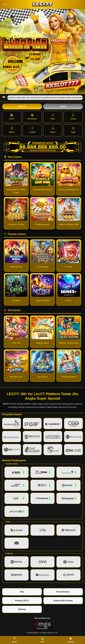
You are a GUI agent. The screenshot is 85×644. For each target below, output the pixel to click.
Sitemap (22, 609)
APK (42, 640)
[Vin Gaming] (43, 625)
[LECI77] (43, 4)
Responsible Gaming (63, 601)
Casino (73, 117)
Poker (53, 130)
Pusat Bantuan (63, 592)
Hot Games (32, 117)
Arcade (32, 130)
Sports (12, 130)
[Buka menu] (5, 4)
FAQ (22, 592)
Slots (53, 117)
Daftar (22, 106)
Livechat (71, 640)
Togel (73, 130)
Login (63, 106)
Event (14, 640)
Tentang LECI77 (22, 601)
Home (12, 117)
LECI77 (6, 404)
